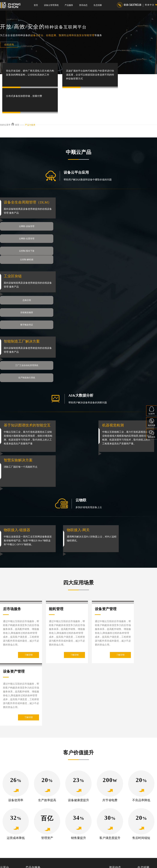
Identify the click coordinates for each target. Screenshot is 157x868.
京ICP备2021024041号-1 (63, 863)
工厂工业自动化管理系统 (26, 322)
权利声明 (85, 858)
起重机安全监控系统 (83, 824)
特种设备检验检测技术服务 (38, 824)
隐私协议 (72, 858)
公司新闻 (113, 811)
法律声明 (60, 858)
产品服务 (69, 5)
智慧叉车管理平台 (82, 811)
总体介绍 (26, 272)
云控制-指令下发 (26, 235)
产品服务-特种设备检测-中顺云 (40, 811)
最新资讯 (113, 824)
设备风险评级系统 (82, 831)
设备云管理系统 (51, 5)
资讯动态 (83, 5)
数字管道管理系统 (82, 818)
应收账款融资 (85, 272)
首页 (36, 5)
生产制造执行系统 (85, 322)
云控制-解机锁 (85, 235)
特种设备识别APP (34, 818)
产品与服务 (30, 125)
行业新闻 (113, 818)
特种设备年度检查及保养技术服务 (41, 831)
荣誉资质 (113, 831)
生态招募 (98, 5)
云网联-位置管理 (85, 223)
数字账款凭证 (26, 285)
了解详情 (29, 589)
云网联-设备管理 (26, 223)
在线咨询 (9, 45)
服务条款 (97, 858)
